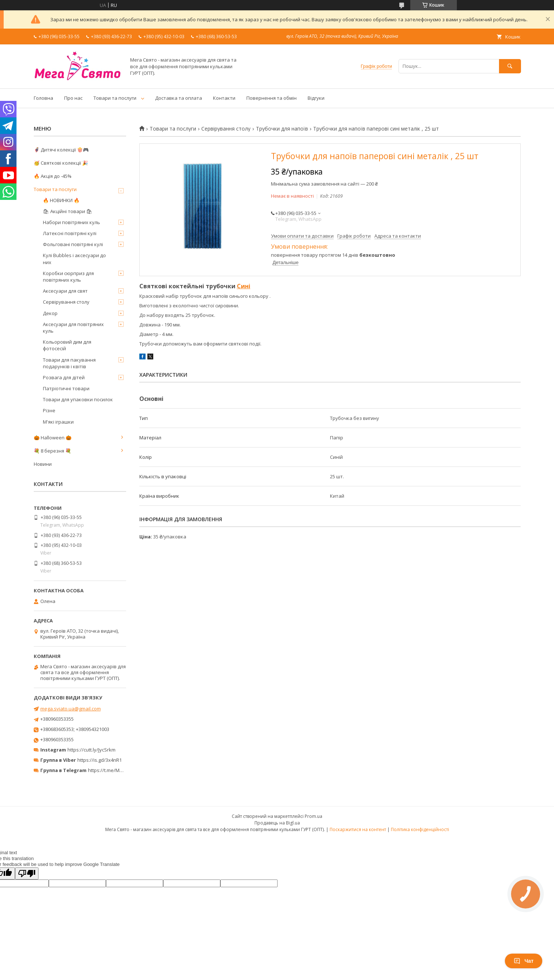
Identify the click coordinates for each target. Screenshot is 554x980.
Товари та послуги (115, 98)
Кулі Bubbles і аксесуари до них (74, 259)
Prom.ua (313, 816)
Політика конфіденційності (420, 829)
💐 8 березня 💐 (52, 451)
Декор (50, 313)
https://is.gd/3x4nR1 (100, 760)
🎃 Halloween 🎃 (53, 438)
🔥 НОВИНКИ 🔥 (61, 200)
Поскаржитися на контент (358, 829)
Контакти (224, 98)
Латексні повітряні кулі (70, 233)
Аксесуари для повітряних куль (73, 328)
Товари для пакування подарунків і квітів (69, 363)
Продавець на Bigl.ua (277, 823)
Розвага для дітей (64, 377)
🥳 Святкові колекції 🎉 (61, 163)
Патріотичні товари (66, 388)
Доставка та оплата (179, 98)
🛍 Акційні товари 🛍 (68, 211)
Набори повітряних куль (71, 222)
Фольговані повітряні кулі (73, 244)
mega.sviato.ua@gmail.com (71, 709)
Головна (43, 98)
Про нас (73, 98)
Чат (524, 961)
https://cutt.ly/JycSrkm (91, 750)
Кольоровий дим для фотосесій (67, 345)
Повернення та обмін (272, 98)
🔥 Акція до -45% (53, 176)
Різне (49, 410)
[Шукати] (510, 66)
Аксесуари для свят (65, 291)
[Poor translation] (27, 873)
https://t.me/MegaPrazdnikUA (121, 770)
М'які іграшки (58, 422)
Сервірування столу (226, 129)
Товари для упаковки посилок (78, 399)
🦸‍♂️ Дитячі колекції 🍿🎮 (61, 150)
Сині (244, 286)
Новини (43, 464)
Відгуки (316, 98)
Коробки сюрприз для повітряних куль (68, 277)
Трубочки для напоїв (282, 129)
